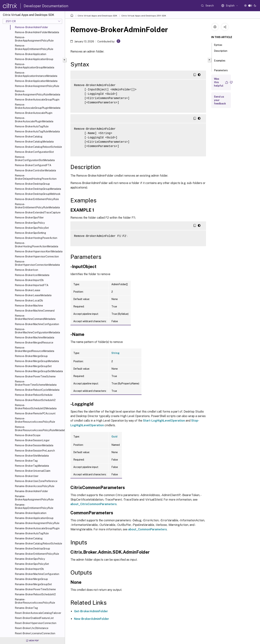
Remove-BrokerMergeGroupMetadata (37, 361)
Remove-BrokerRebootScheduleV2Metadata (36, 407)
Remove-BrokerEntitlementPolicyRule (37, 199)
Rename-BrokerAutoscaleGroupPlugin (37, 528)
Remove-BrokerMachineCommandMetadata (35, 317)
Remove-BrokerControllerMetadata (35, 170)
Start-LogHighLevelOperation (164, 421)
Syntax (220, 45)
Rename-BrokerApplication (31, 513)
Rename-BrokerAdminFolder (31, 491)
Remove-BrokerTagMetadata (32, 466)
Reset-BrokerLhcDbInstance (32, 628)
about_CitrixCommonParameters (94, 504)
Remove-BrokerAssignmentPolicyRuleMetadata (37, 93)
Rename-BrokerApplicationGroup (34, 518)
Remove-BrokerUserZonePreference (36, 481)
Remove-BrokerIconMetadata (32, 275)
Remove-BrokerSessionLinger (32, 440)
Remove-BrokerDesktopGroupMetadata (38, 189)
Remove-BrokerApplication (31, 54)
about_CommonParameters (148, 529)
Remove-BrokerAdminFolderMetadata (37, 32)
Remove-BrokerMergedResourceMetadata (34, 349)
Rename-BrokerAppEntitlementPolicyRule (34, 506)
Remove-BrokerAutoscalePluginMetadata (34, 120)
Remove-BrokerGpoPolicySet (32, 228)
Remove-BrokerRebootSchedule (34, 395)
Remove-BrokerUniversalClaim (33, 471)
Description (221, 52)
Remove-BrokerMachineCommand (35, 311)
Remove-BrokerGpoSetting (30, 233)
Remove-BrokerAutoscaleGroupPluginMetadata (38, 106)
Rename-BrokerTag (26, 608)
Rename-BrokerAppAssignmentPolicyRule (34, 498)
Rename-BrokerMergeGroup (31, 579)
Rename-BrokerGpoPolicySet (32, 564)
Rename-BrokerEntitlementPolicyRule (37, 554)
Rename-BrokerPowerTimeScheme (35, 589)
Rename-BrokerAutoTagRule (32, 533)
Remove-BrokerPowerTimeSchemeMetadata (36, 383)
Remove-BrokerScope (28, 435)
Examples (220, 62)
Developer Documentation (46, 6)
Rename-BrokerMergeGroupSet (33, 584)
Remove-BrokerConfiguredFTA (33, 165)
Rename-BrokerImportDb (29, 569)
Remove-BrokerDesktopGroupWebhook (38, 194)
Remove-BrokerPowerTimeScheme (35, 376)
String (115, 353)
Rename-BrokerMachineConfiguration (37, 574)
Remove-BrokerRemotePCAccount (35, 413)
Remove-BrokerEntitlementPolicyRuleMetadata (37, 206)
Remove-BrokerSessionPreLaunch (35, 451)
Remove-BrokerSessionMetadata (34, 445)
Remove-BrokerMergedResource (34, 343)
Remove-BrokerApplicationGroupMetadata (34, 66)
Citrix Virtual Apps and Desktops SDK (97, 16)
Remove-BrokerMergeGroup (31, 356)
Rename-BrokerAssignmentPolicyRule (37, 523)
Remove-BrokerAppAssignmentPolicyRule (34, 39)
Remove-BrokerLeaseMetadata (33, 295)
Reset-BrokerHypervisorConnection (36, 623)
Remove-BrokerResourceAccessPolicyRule (35, 420)
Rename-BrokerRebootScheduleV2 (35, 594)
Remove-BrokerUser (27, 476)
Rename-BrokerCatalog (29, 538)
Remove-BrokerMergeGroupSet (33, 366)
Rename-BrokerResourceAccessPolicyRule (35, 601)
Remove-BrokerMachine (29, 306)
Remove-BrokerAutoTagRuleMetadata (37, 132)
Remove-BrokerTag (26, 461)
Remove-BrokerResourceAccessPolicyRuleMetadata (39, 429)
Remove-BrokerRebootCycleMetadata (37, 390)
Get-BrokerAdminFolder (91, 611)
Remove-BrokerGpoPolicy (30, 223)
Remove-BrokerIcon (26, 270)
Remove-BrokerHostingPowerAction (36, 238)
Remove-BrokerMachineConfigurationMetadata (37, 331)
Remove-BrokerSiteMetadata (32, 456)
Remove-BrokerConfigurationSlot (34, 152)
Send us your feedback (220, 100)
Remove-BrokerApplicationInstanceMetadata (36, 74)
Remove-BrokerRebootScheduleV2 (35, 400)
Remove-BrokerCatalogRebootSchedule (38, 147)
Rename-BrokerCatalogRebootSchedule (38, 544)
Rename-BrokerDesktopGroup (32, 549)
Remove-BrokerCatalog (29, 137)
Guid (114, 437)
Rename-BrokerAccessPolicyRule (35, 486)
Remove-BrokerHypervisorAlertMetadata (39, 251)
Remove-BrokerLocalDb (29, 301)
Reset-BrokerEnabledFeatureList (34, 618)
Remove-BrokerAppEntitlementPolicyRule (34, 47)
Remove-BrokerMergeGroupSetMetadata (39, 371)
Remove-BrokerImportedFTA (32, 285)
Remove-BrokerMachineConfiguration (37, 324)
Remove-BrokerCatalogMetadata (34, 142)
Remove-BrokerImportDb (29, 280)
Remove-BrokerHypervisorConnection (37, 257)
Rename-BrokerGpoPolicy (30, 559)
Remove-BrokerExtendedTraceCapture (38, 213)
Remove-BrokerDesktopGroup (32, 184)
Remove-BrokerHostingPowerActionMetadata (36, 245)
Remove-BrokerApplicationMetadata (36, 81)
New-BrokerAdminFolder (92, 619)
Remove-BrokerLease (28, 290)
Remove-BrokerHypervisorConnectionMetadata (37, 263)
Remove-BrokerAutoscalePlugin (34, 113)
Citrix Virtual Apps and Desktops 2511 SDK (144, 16)
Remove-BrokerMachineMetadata (34, 338)
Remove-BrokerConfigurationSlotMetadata (35, 159)
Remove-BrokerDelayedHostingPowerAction (36, 177)
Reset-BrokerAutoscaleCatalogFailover (38, 613)
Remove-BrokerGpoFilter (29, 218)
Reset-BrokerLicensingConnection (35, 633)
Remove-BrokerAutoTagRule (32, 126)
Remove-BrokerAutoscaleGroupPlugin (37, 100)
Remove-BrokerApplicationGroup (34, 59)
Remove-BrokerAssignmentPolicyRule (37, 86)
